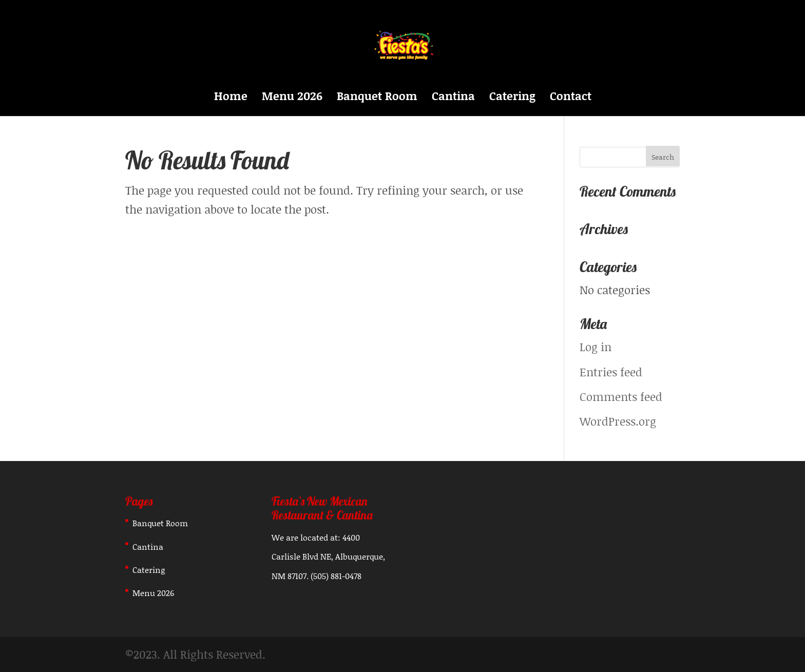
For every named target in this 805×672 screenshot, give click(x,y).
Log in (596, 347)
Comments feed (621, 397)
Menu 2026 (292, 98)
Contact (571, 98)
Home (231, 98)
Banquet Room (377, 98)
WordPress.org (618, 421)
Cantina (453, 98)
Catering (512, 98)
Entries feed (611, 372)
